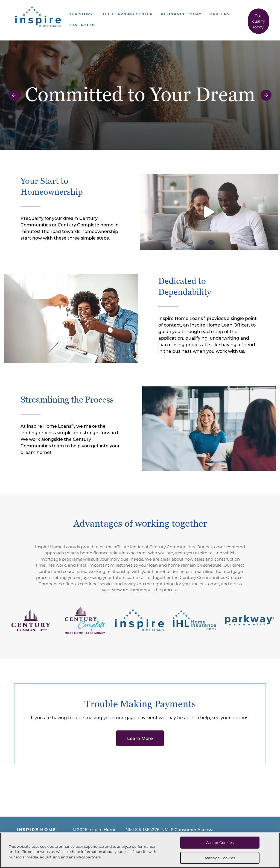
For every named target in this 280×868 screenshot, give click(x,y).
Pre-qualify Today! (259, 21)
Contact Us (82, 25)
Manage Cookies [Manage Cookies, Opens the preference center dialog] (220, 858)
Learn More (140, 738)
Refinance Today (181, 14)
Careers (219, 14)
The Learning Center (128, 14)
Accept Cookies (220, 842)
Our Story (81, 14)
